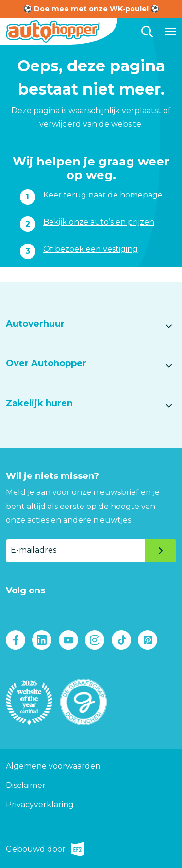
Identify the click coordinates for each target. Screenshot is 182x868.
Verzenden (161, 551)
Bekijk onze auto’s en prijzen (99, 222)
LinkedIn (42, 640)
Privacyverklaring (40, 805)
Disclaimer (26, 785)
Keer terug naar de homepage (103, 195)
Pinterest (147, 640)
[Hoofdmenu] (170, 32)
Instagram (95, 640)
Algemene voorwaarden (53, 766)
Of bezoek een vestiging (91, 249)
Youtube (68, 640)
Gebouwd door (45, 849)
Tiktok (121, 640)
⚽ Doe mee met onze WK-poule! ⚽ (91, 9)
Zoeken (147, 32)
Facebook (16, 640)
